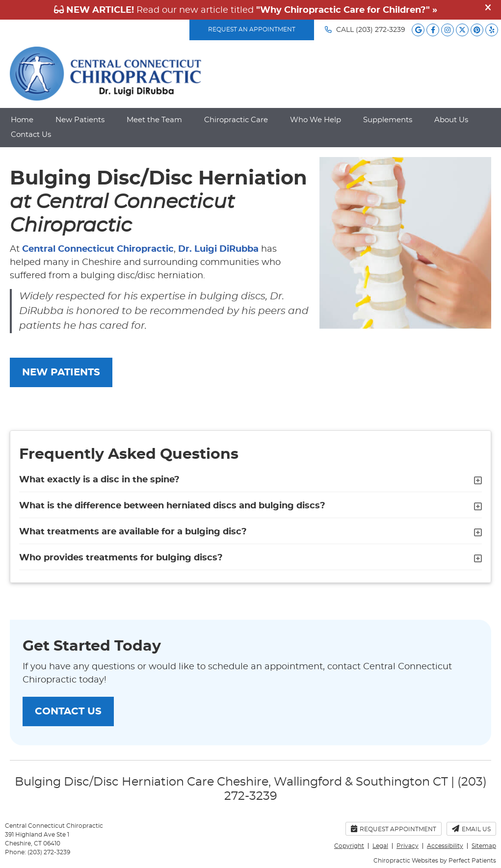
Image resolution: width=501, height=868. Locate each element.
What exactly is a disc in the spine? (99, 480)
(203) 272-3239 (381, 30)
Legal (380, 846)
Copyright (349, 846)
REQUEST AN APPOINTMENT (252, 29)
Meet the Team (154, 120)
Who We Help (316, 120)
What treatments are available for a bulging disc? (133, 532)
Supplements (388, 120)
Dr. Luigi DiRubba (218, 249)
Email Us (471, 829)
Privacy (408, 846)
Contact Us (31, 135)
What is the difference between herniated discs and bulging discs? (172, 506)
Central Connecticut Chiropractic (98, 249)
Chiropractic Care (236, 120)
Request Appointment (394, 829)
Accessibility (445, 846)
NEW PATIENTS (61, 372)
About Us (451, 120)
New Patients (80, 120)
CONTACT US (68, 711)
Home (22, 120)
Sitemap (484, 846)
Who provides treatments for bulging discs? (121, 558)
